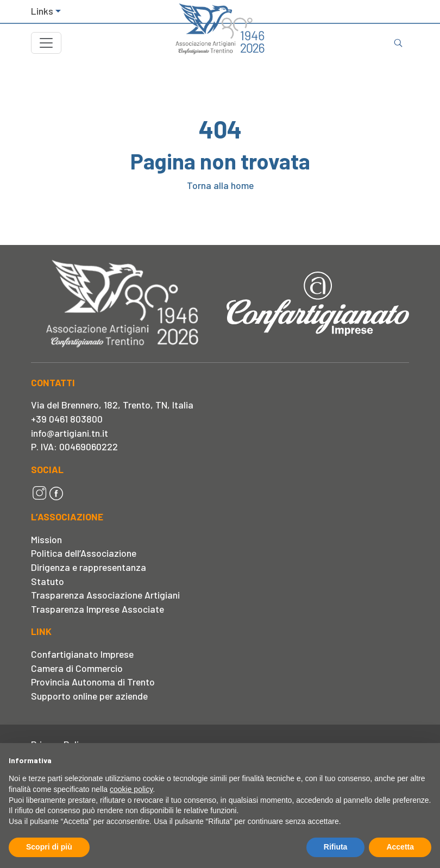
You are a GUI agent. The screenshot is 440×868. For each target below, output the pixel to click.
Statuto (48, 581)
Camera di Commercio (77, 668)
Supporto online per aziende (89, 696)
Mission (46, 539)
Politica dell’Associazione (84, 553)
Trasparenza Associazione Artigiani (105, 595)
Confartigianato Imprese (82, 654)
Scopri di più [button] (49, 847)
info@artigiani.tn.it (70, 433)
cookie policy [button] (131, 789)
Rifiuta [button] (336, 847)
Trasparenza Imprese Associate (98, 609)
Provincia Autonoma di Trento (93, 682)
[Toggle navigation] (46, 43)
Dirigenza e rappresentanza (89, 567)
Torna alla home (220, 185)
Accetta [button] (400, 847)
